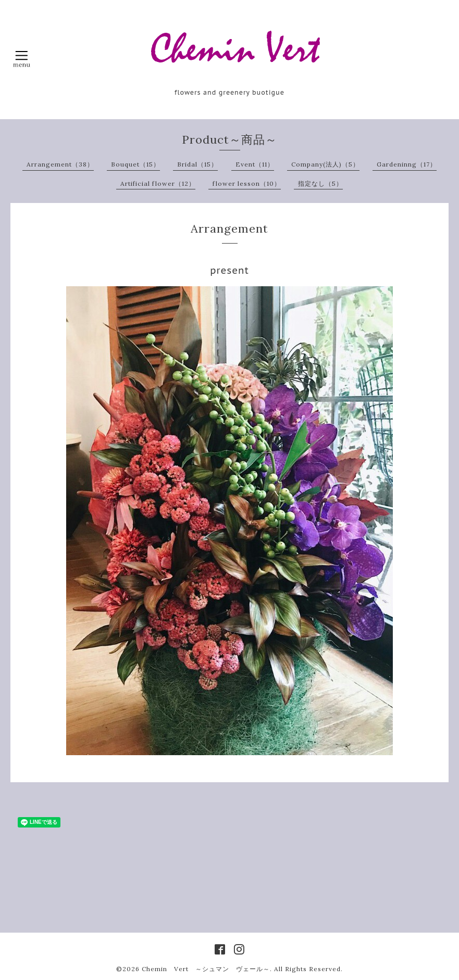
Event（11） (255, 164)
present (229, 270)
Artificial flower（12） (158, 183)
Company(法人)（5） (325, 164)
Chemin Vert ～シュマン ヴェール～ (206, 969)
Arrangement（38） (60, 164)
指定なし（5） (320, 183)
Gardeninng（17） (407, 164)
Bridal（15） (197, 164)
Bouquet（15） (135, 164)
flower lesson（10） (247, 183)
